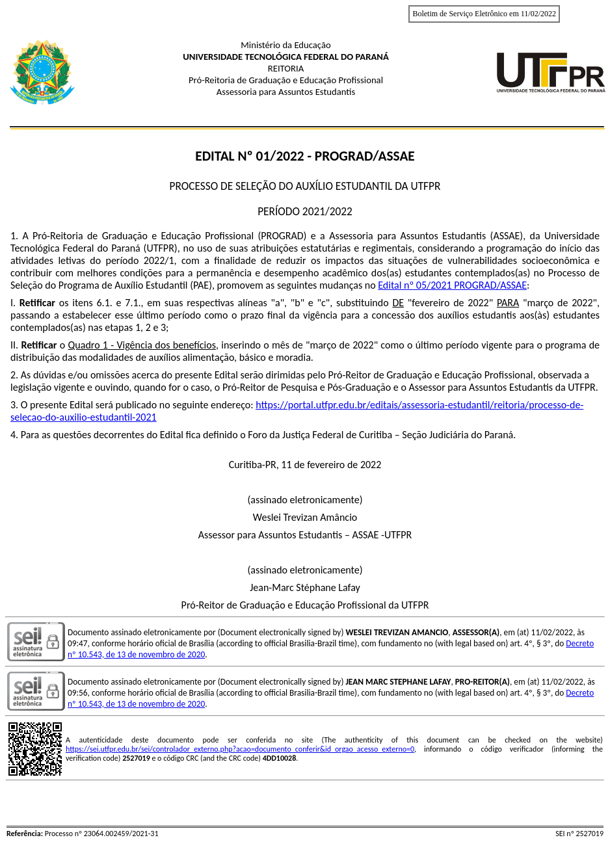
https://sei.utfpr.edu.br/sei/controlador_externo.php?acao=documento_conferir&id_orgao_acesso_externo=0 (240, 749)
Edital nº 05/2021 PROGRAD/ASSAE (452, 285)
